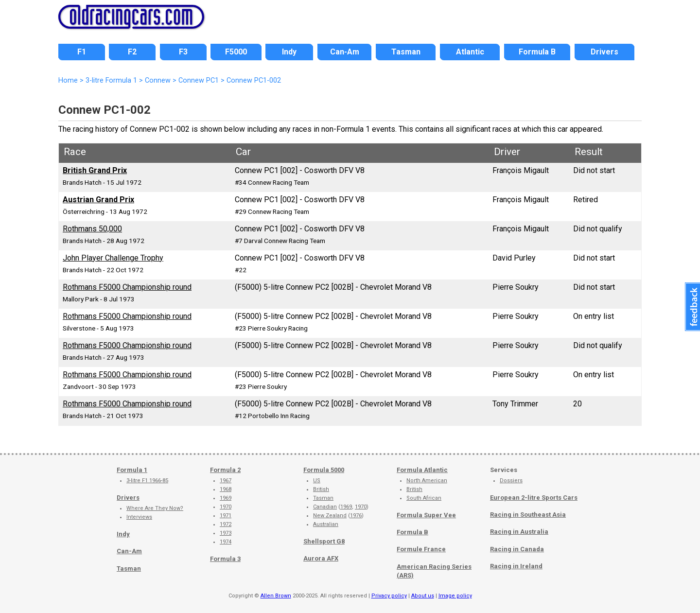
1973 (226, 533)
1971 (226, 516)
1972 (226, 524)
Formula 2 (225, 470)
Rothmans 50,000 (92, 229)
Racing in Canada (517, 549)
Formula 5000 (324, 470)
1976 (356, 516)
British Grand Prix (95, 170)
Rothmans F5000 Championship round (127, 287)
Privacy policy (389, 596)
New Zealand (330, 516)
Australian (326, 524)
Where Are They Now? (155, 508)
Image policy (455, 596)
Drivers (128, 498)
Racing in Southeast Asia (528, 515)
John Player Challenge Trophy (113, 258)
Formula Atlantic (422, 470)
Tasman (129, 569)
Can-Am (129, 551)
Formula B (412, 532)
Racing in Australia (519, 532)
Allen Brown (276, 596)
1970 (226, 507)
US (317, 481)
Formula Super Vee (426, 515)
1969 (226, 498)
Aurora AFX (321, 558)
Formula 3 (225, 559)
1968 (226, 489)
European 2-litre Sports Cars (534, 498)
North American (427, 481)
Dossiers (511, 481)
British (321, 489)
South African (424, 498)
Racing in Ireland (516, 566)
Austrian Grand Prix (98, 200)
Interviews (139, 517)
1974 (226, 542)
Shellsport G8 (324, 541)
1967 (226, 481)
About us (423, 596)
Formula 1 (132, 470)
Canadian (325, 507)
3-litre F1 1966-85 (147, 481)
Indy (123, 534)
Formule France (421, 549)
